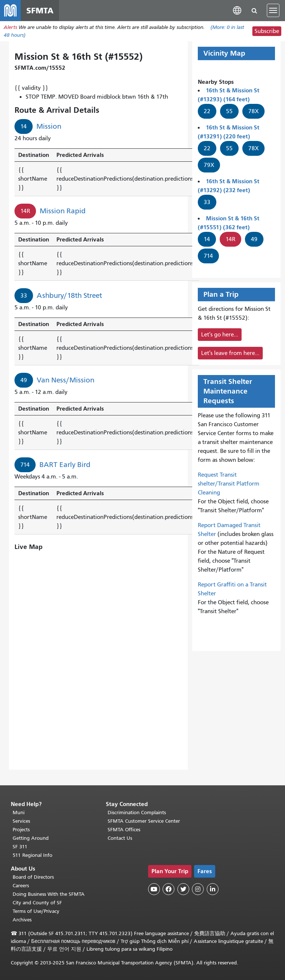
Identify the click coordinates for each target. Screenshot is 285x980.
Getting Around (31, 838)
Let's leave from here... (230, 353)
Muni (19, 813)
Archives (22, 920)
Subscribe (267, 31)
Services (21, 821)
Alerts (10, 27)
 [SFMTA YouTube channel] (154, 889)
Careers (21, 886)
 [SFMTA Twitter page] (183, 889)
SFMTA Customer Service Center (144, 821)
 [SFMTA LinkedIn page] (213, 889)
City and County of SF (37, 903)
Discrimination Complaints (137, 813)
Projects (21, 830)
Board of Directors (33, 877)
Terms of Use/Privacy (36, 911)
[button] (237, 10)
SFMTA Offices (124, 830)
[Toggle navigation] (273, 10)
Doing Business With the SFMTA (49, 894)
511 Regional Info (32, 855)
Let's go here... (220, 335)
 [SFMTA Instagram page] (198, 889)
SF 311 (20, 847)
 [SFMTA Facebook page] (168, 889)
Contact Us (120, 838)
